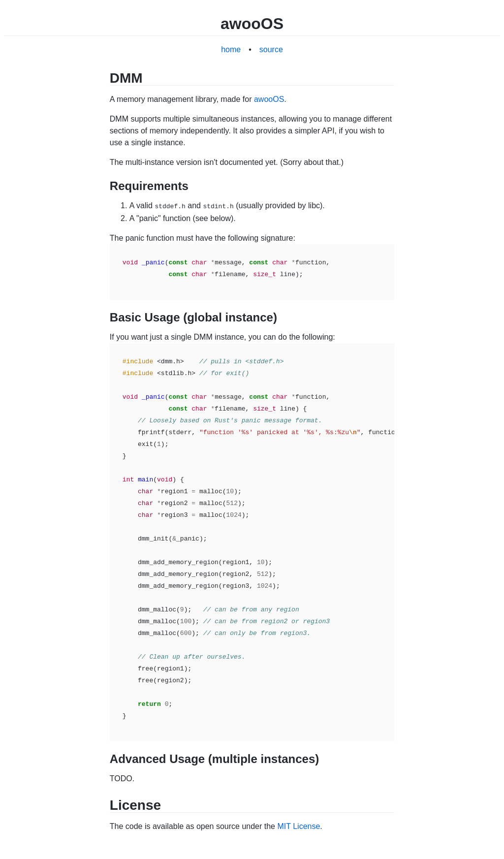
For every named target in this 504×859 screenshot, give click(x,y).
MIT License (299, 825)
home (231, 49)
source (271, 49)
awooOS (269, 99)
